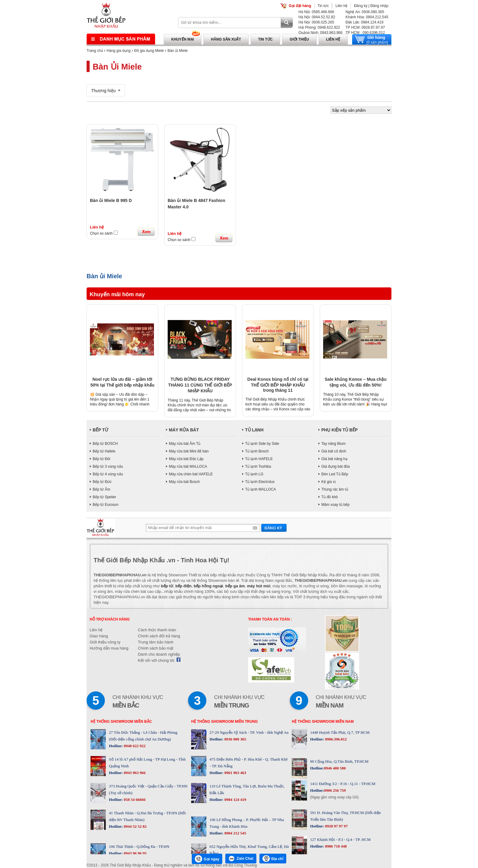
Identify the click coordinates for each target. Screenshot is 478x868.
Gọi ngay (207, 859)
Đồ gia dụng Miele (149, 51)
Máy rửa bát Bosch (184, 482)
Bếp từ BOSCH (105, 444)
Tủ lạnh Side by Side (262, 444)
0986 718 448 (335, 846)
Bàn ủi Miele (177, 51)
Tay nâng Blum (333, 444)
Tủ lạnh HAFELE (259, 459)
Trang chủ (95, 51)
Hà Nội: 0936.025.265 (316, 22)
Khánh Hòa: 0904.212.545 (367, 17)
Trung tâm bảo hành (155, 642)
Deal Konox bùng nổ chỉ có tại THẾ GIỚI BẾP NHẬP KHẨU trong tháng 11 (278, 385)
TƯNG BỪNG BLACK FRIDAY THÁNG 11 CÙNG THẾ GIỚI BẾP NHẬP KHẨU (200, 385)
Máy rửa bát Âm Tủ (185, 444)
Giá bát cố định (334, 451)
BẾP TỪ (100, 430)
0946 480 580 (335, 768)
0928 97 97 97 (336, 826)
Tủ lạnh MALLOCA (260, 489)
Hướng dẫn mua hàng (109, 648)
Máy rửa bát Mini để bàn (189, 451)
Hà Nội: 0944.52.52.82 (317, 17)
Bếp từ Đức (102, 482)
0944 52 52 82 (135, 826)
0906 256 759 (335, 790)
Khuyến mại (183, 39)
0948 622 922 (134, 746)
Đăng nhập (379, 6)
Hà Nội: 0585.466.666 (316, 12)
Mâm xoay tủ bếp (335, 505)
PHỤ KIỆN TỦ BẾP (339, 430)
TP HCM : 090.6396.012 (365, 33)
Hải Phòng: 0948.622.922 (319, 27)
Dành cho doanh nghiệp (159, 654)
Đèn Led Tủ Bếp (335, 474)
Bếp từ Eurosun (105, 505)
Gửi (274, 528)
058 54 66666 (134, 800)
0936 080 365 (235, 739)
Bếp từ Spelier (104, 497)
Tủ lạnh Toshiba (258, 466)
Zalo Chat (241, 859)
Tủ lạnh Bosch (257, 451)
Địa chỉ (273, 859)
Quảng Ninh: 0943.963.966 (320, 33)
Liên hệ (341, 6)
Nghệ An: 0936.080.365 (365, 12)
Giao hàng (99, 636)
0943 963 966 (134, 773)
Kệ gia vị (328, 482)
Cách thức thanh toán (157, 630)
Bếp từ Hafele (104, 451)
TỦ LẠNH (254, 430)
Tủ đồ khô (330, 497)
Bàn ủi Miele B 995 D (111, 200)
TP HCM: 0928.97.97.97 (365, 27)
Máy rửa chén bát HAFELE (191, 474)
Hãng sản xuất (226, 39)
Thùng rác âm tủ (335, 489)
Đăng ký (361, 6)
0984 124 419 (235, 800)
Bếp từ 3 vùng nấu (108, 466)
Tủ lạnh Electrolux (260, 482)
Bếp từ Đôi (102, 459)
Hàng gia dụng (119, 51)
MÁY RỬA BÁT (184, 430)
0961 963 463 (235, 773)
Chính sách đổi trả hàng (159, 636)
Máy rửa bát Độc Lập (186, 459)
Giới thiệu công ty (105, 642)
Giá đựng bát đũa (335, 466)
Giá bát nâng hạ (334, 459)
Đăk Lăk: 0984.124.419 (364, 22)
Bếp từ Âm (102, 489)
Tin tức (323, 6)
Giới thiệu (299, 39)
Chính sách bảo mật (155, 648)
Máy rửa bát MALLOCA (188, 466)
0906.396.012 (335, 739)
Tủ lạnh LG (254, 474)
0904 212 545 (235, 833)
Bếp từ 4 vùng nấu (108, 474)
